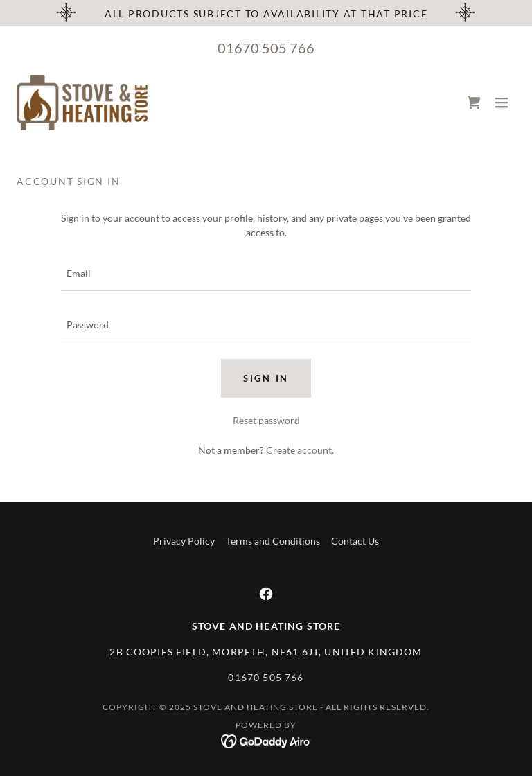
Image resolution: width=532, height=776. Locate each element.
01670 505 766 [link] (266, 48)
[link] (82, 103)
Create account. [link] (300, 450)
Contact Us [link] (355, 541)
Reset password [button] (266, 420)
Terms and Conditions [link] (273, 541)
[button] (502, 103)
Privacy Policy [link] (184, 541)
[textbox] (266, 274)
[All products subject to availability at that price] (266, 13)
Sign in (266, 378)
